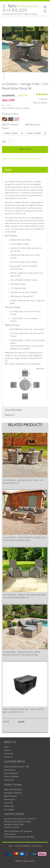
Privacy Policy (9, 780)
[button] (25, 74)
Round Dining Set (10, 796)
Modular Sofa (9, 806)
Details (8, 170)
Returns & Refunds (11, 773)
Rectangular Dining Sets (13, 793)
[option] (5, 119)
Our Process (9, 754)
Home (6, 747)
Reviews (10, 415)
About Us (8, 751)
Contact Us (8, 757)
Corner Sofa (8, 803)
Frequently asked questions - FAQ (16, 767)
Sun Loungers (9, 810)
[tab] (25, 170)
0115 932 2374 (15, 11)
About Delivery (10, 770)
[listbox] (24, 120)
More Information (14, 410)
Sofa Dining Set (10, 800)
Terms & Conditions (11, 777)
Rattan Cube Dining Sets (13, 790)
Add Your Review (40, 103)
